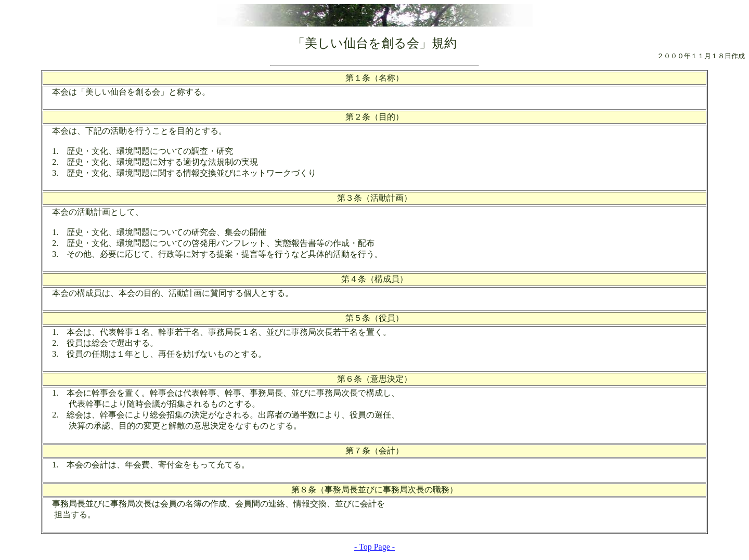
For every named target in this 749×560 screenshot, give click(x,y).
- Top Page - (374, 547)
